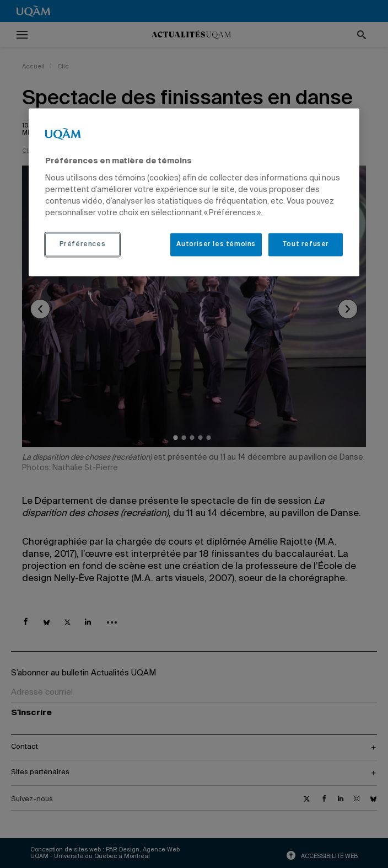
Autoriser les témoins (216, 244)
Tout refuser (306, 244)
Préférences (83, 244)
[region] (194, 192)
